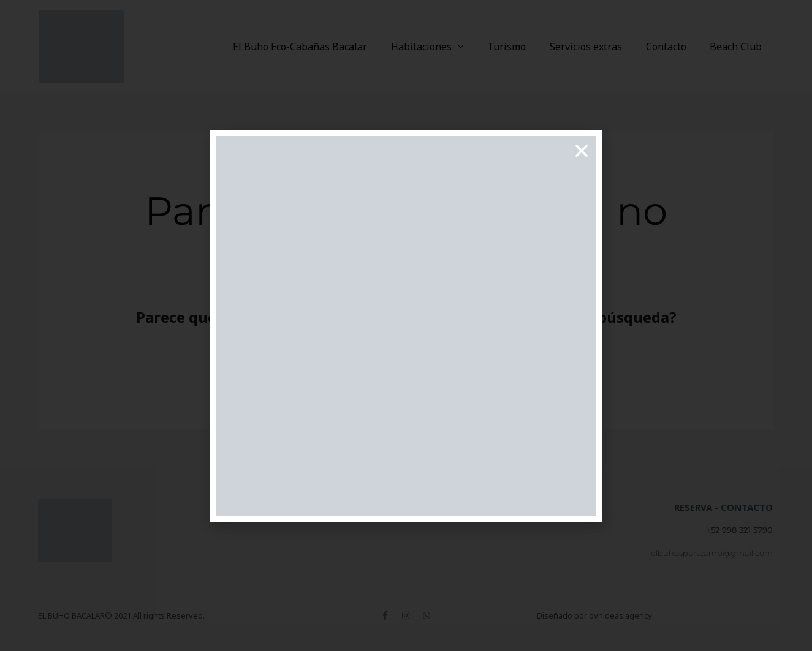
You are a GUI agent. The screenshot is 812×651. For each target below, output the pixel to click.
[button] (582, 151)
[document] (406, 325)
